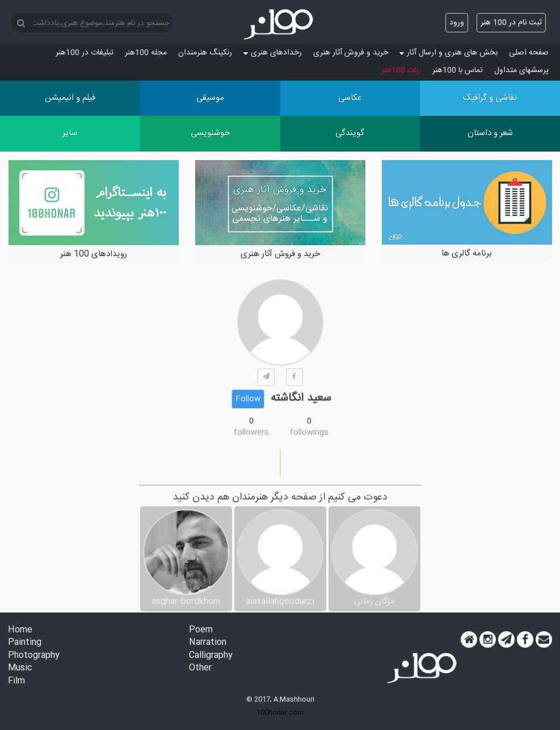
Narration (208, 643)
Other (200, 668)
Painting (25, 643)
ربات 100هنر (401, 70)
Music (20, 668)
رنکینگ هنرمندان (205, 53)
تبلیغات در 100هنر (85, 53)
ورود (457, 23)
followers (251, 433)
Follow (248, 399)
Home (20, 630)
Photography (34, 656)
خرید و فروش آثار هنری (351, 53)
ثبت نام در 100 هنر (511, 23)
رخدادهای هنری (273, 53)
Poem (201, 630)
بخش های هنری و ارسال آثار (449, 53)
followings (309, 433)
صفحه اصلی (529, 53)
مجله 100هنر (146, 53)
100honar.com (280, 712)
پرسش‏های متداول (521, 70)
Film (16, 681)
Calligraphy (211, 656)
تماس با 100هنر (458, 70)
